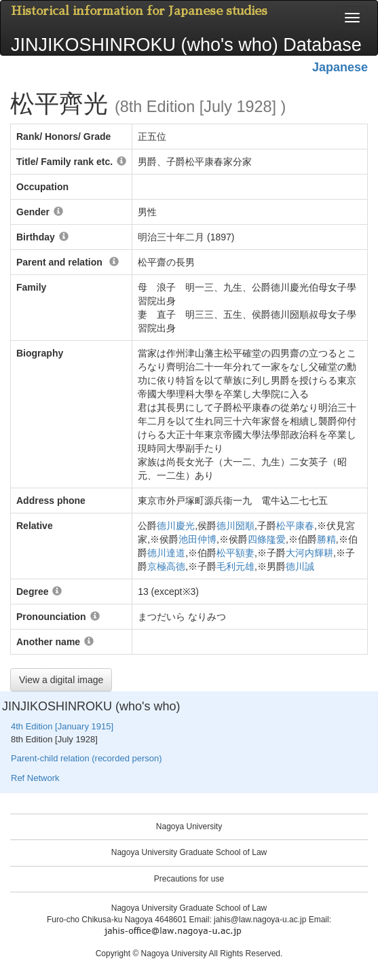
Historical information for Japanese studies (139, 11)
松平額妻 (235, 553)
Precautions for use (189, 879)
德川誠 (300, 566)
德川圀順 (235, 526)
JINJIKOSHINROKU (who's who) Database (186, 45)
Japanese (340, 67)
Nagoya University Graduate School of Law (189, 852)
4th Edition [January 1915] (62, 726)
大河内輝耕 (309, 553)
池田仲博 (197, 539)
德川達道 (166, 553)
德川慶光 (176, 526)
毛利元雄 (235, 566)
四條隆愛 (267, 539)
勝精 (326, 539)
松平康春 (295, 526)
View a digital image (61, 680)
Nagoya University (189, 827)
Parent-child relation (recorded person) (87, 758)
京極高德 (166, 566)
